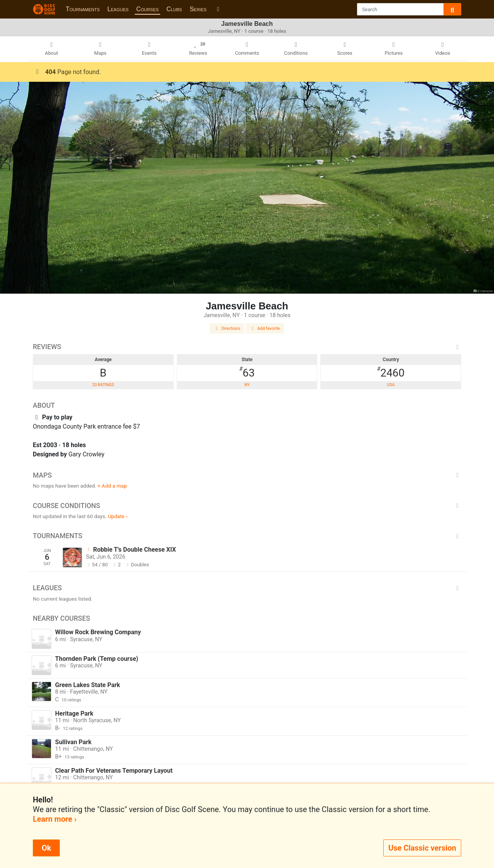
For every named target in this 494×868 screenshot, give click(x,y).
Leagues (118, 9)
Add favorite (265, 328)
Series (198, 9)
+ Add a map (112, 486)
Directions (227, 328)
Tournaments (83, 9)
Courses (147, 9)
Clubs (174, 9)
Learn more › (55, 819)
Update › (118, 516)
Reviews (247, 347)
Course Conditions (247, 506)
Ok (46, 848)
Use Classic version (422, 848)
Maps (247, 475)
